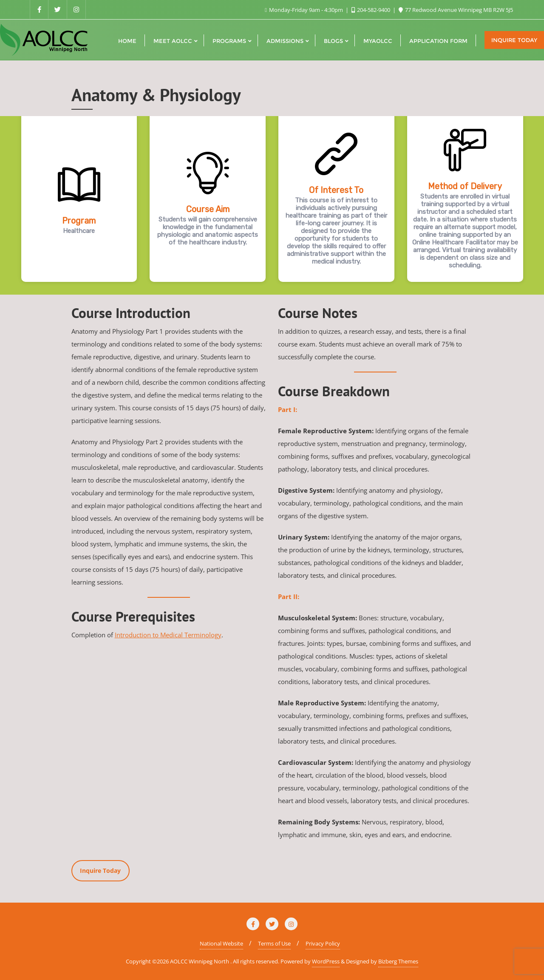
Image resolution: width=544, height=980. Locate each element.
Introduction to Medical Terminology (168, 635)
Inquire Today (514, 40)
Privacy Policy (323, 943)
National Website (221, 943)
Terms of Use (274, 943)
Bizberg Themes (398, 961)
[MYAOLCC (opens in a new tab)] (378, 40)
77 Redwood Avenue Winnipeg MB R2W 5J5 (456, 10)
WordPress (326, 961)
